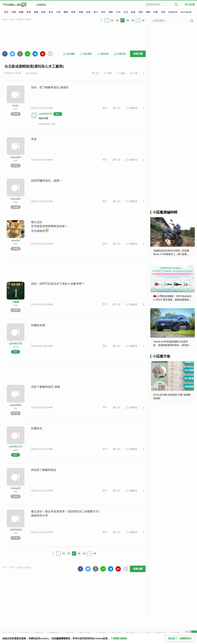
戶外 (118, 12)
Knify (16, 106)
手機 (13, 12)
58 (128, 20)
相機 (21, 12)
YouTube (186, 12)
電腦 (36, 12)
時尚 (103, 12)
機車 (66, 12)
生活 (126, 12)
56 (117, 20)
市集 (163, 12)
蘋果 (43, 12)
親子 (96, 12)
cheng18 (16, 488)
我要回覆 (138, 54)
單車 (73, 12)
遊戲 (81, 12)
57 (122, 20)
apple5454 (15, 405)
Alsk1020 (15, 157)
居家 (88, 12)
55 (112, 20)
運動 (111, 12)
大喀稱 (16, 302)
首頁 (6, 12)
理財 (141, 12)
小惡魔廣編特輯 (165, 212)
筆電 (28, 12)
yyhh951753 (45, 114)
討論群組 (41, 5)
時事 (156, 12)
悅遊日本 (173, 12)
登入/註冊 (190, 5)
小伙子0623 (16, 530)
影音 (51, 12)
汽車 (58, 12)
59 (133, 20)
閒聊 (148, 12)
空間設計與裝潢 (24, 19)
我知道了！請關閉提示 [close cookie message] (180, 638)
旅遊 (133, 12)
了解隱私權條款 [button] (119, 638)
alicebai (16, 240)
